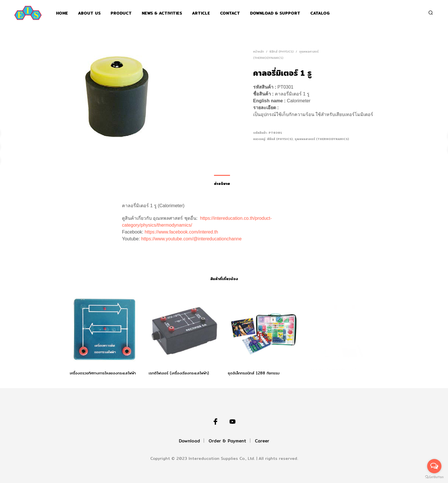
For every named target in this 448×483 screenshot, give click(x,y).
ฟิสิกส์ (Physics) (282, 51)
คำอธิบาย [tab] (222, 183)
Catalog (320, 13)
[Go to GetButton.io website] (434, 477)
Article (201, 13)
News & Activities (162, 13)
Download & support (275, 13)
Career (262, 441)
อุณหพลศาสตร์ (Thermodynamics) (322, 139)
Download (189, 441)
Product (121, 13)
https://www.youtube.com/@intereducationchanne (191, 239)
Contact (230, 13)
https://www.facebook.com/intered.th (181, 232)
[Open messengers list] (434, 466)
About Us (89, 13)
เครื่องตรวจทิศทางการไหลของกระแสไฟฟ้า (103, 373)
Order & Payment (227, 441)
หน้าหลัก (259, 51)
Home (62, 13)
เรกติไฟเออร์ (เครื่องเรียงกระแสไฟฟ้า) (179, 371)
